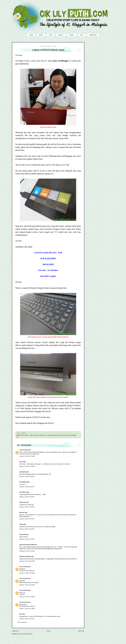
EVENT (41, 35)
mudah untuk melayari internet (55, 435)
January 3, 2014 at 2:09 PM (27, 487)
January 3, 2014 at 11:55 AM (27, 456)
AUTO (82, 35)
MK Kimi (22, 512)
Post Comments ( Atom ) (26, 634)
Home (48, 631)
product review (67, 435)
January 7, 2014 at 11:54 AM (27, 573)
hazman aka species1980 (27, 545)
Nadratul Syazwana (25, 556)
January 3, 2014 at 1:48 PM (27, 477)
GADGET (36, 435)
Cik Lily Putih (23, 567)
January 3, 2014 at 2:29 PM (27, 497)
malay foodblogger (61, 61)
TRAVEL (72, 35)
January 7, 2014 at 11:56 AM (27, 609)
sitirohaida (23, 472)
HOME (31, 35)
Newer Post (15, 631)
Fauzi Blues (23, 492)
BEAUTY (61, 35)
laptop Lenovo (43, 435)
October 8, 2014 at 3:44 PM (27, 619)
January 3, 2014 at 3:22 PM (27, 529)
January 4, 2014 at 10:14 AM (27, 551)
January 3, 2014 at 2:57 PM (27, 519)
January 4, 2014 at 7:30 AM (27, 539)
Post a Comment (22, 622)
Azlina (21, 524)
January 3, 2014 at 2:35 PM (27, 507)
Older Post (81, 631)
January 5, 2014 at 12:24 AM (27, 561)
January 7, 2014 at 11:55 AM (27, 585)
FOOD (51, 35)
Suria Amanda (24, 450)
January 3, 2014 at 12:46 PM (27, 466)
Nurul (21, 462)
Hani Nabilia (23, 482)
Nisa (21, 614)
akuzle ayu (23, 502)
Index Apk (22, 534)
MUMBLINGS (93, 35)
